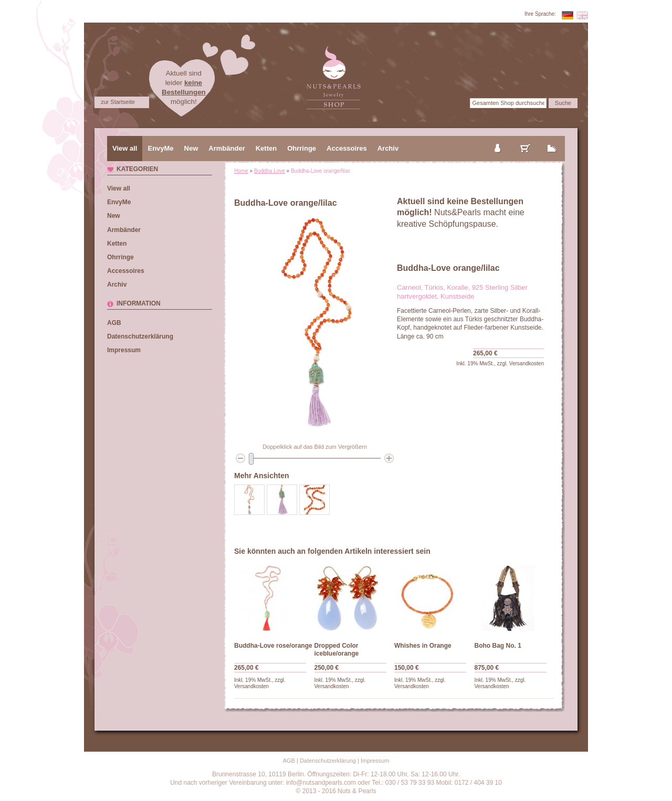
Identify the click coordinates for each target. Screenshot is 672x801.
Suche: (459, 103)
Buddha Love (270, 171)
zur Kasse (552, 140)
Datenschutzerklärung (140, 336)
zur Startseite (118, 102)
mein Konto (498, 140)
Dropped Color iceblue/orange (337, 650)
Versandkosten (527, 363)
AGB (114, 323)
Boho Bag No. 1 (498, 646)
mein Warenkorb (526, 140)
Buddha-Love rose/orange (273, 646)
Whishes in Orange (423, 646)
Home (241, 171)
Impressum (124, 350)
